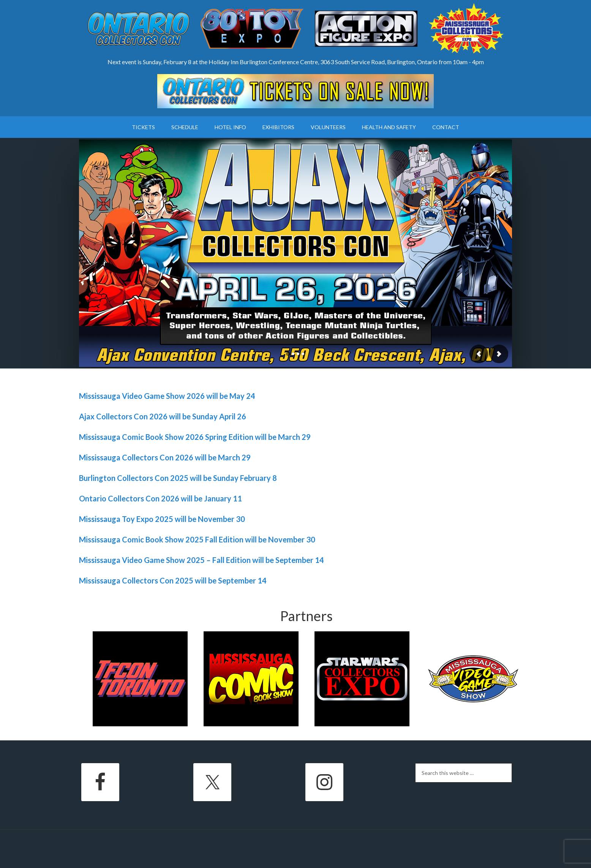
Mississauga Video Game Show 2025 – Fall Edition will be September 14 (201, 560)
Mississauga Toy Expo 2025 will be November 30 (162, 519)
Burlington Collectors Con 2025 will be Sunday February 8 (178, 478)
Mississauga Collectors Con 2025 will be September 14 (173, 580)
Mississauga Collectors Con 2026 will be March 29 (165, 457)
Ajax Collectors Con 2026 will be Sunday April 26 (163, 416)
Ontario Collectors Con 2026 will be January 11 (160, 498)
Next (499, 354)
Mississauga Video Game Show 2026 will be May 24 (167, 396)
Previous (479, 354)
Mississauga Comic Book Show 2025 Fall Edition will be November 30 (197, 539)
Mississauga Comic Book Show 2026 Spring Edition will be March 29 (195, 437)
